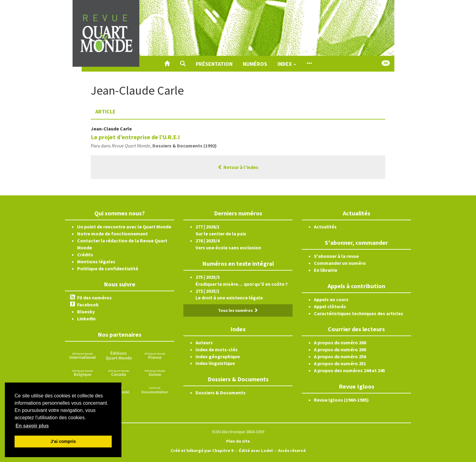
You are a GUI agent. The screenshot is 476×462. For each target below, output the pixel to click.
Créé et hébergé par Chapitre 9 (202, 450)
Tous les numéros (238, 310)
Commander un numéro (340, 263)
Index (287, 64)
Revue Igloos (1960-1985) (341, 400)
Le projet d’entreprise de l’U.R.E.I (135, 137)
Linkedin (86, 319)
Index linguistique (215, 363)
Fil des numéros (94, 298)
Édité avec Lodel (256, 450)
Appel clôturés (330, 306)
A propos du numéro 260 (340, 342)
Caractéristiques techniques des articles (359, 313)
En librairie (326, 270)
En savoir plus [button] (32, 426)
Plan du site (238, 441)
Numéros (255, 64)
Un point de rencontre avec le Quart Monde (124, 227)
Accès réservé (292, 450)
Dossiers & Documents (221, 393)
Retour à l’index (238, 167)
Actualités (325, 227)
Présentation (214, 64)
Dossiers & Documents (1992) (185, 146)
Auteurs (204, 342)
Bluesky (86, 312)
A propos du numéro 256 (340, 356)
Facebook (88, 305)
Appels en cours (331, 299)
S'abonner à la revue (336, 256)
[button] (183, 64)
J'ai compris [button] (63, 441)
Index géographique (218, 356)
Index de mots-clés (217, 349)
